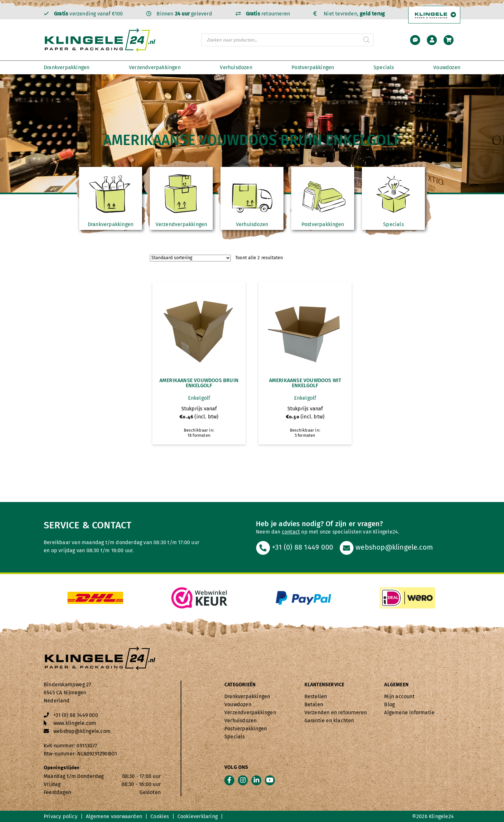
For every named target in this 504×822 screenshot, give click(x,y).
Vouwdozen (447, 67)
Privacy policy (61, 816)
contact (291, 532)
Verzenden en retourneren (336, 712)
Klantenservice (324, 685)
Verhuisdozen (236, 67)
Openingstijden (62, 768)
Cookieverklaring (198, 816)
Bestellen (316, 696)
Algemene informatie (409, 712)
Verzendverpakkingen (155, 67)
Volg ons (236, 768)
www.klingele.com (75, 723)
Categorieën (240, 685)
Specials (384, 67)
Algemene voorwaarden (114, 816)
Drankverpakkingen (67, 67)
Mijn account (399, 696)
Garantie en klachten (329, 721)
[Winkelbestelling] (190, 258)
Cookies (160, 816)
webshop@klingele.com (386, 547)
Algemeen (396, 685)
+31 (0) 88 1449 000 (294, 547)
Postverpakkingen (313, 67)
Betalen (314, 704)
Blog (389, 704)
